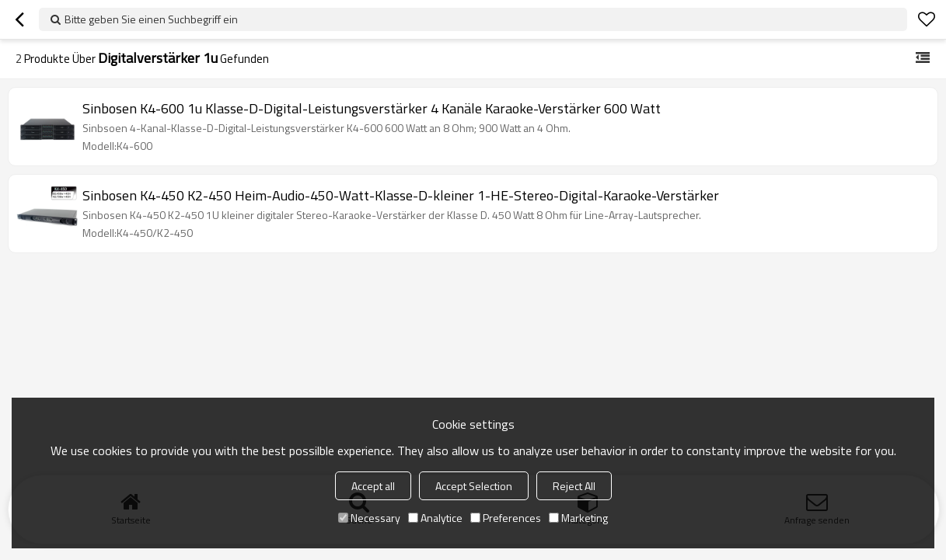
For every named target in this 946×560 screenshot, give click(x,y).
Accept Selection (474, 486)
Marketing (578, 518)
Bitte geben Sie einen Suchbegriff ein (151, 19)
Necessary (369, 518)
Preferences (506, 518)
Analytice (435, 518)
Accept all (373, 486)
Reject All (574, 486)
